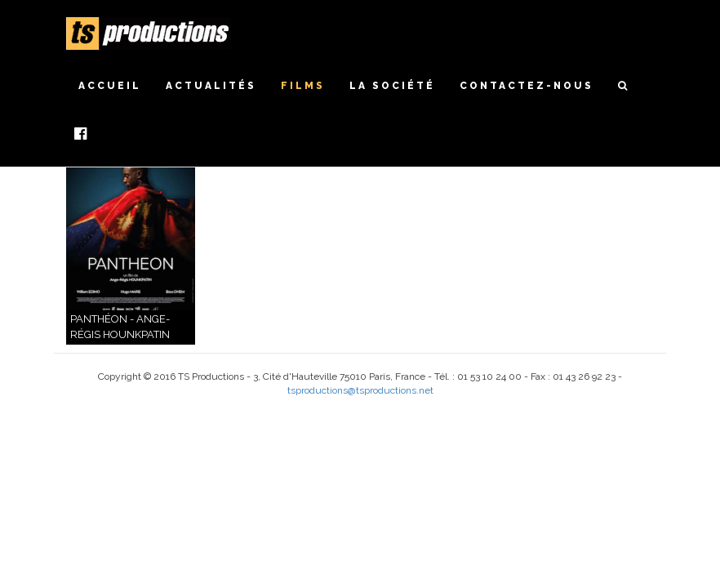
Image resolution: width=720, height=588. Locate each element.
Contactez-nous (527, 86)
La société (392, 86)
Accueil (110, 86)
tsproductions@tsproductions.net (360, 390)
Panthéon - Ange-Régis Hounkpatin (120, 327)
